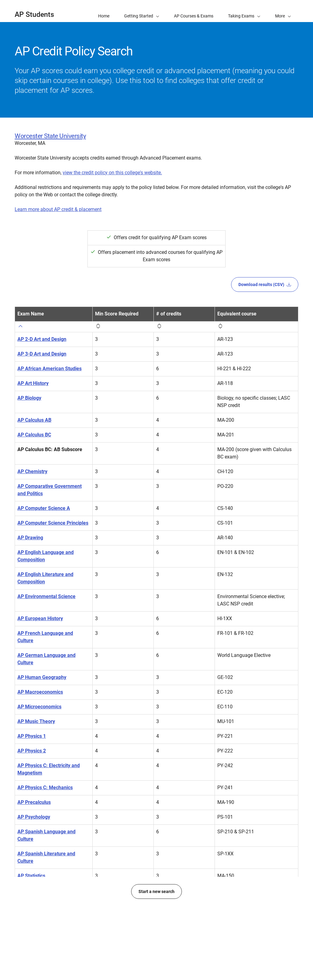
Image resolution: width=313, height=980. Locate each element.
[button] (283, 11)
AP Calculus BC (34, 435)
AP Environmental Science (46, 596)
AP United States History (44, 912)
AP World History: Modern (46, 927)
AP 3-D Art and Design (42, 354)
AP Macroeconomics (40, 692)
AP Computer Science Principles (53, 523)
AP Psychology (34, 817)
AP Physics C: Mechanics (45, 788)
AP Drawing (30, 538)
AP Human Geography (42, 677)
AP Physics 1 (32, 736)
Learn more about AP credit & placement (58, 209)
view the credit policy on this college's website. (112, 173)
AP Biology (29, 398)
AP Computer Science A (44, 508)
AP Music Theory (36, 721)
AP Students (34, 15)
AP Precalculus (34, 802)
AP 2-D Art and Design (42, 339)
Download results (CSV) (265, 285)
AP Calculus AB (34, 420)
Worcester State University (50, 136)
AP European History (40, 618)
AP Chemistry (32, 471)
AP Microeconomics (39, 707)
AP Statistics (31, 876)
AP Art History (33, 383)
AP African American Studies (50, 369)
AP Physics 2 (32, 751)
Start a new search (156, 950)
